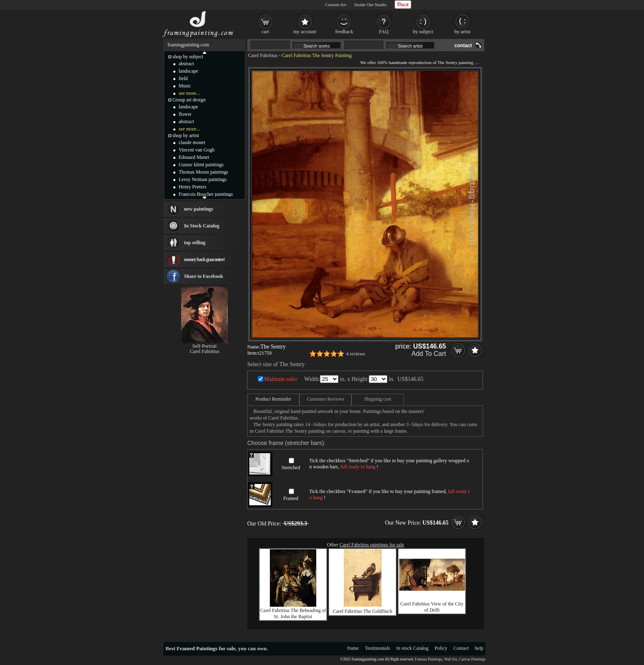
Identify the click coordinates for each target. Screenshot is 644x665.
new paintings (199, 209)
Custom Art (336, 5)
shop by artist (186, 135)
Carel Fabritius (263, 55)
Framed (291, 498)
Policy (441, 648)
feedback (344, 32)
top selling (195, 243)
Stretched (291, 468)
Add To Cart (429, 354)
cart (265, 32)
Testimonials (378, 648)
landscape (188, 71)
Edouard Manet (194, 157)
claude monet (192, 142)
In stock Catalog (413, 648)
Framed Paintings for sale (206, 648)
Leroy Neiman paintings (203, 179)
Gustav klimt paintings (201, 165)
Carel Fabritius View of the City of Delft (432, 607)
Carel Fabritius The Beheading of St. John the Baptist (293, 613)
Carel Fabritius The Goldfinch (362, 611)
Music (185, 86)
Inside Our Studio (370, 5)
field (183, 78)
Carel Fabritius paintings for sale (372, 545)
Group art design (189, 100)
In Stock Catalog (202, 226)
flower (185, 114)
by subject (423, 32)
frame (353, 648)
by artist (463, 32)
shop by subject (188, 57)
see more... (189, 93)
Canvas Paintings (472, 659)
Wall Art (451, 659)
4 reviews (356, 354)
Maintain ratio (281, 379)
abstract (186, 64)
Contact (461, 648)
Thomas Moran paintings (204, 172)
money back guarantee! (204, 259)
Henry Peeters (193, 187)
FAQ (383, 32)
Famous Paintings (429, 659)
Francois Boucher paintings (206, 194)
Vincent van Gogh (197, 150)
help (479, 648)
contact (463, 46)
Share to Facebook (204, 276)
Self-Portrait (204, 346)
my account (305, 32)
